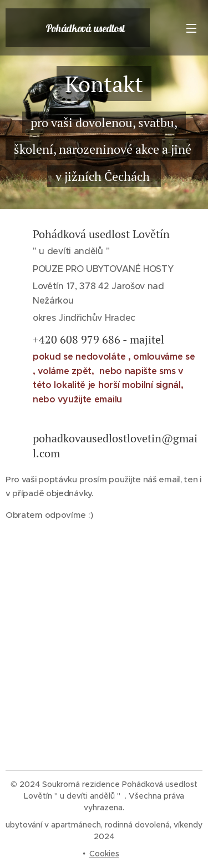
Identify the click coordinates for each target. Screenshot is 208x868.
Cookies (104, 854)
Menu (191, 28)
